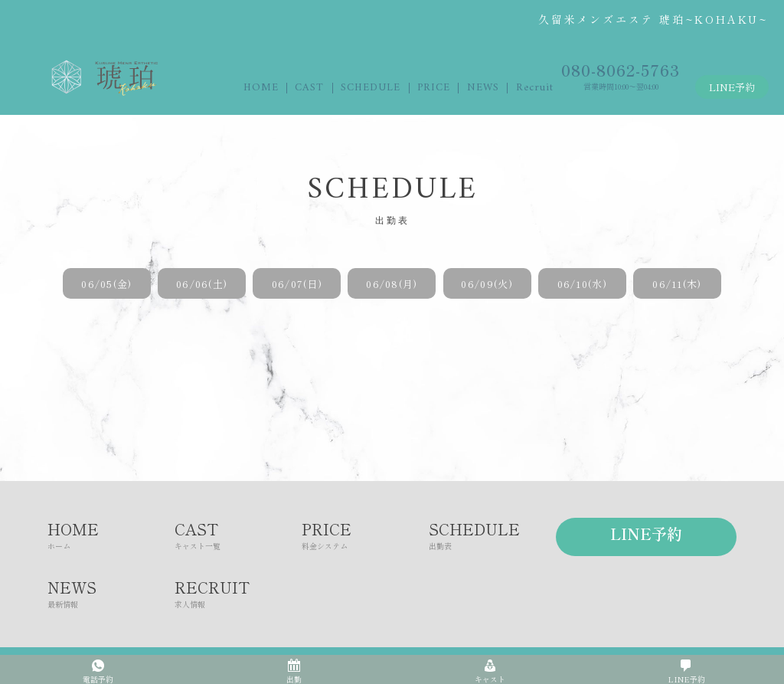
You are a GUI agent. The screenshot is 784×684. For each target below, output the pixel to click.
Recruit (535, 88)
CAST (309, 88)
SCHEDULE (371, 88)
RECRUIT (238, 593)
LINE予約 (732, 87)
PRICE (434, 88)
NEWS (483, 88)
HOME (261, 88)
